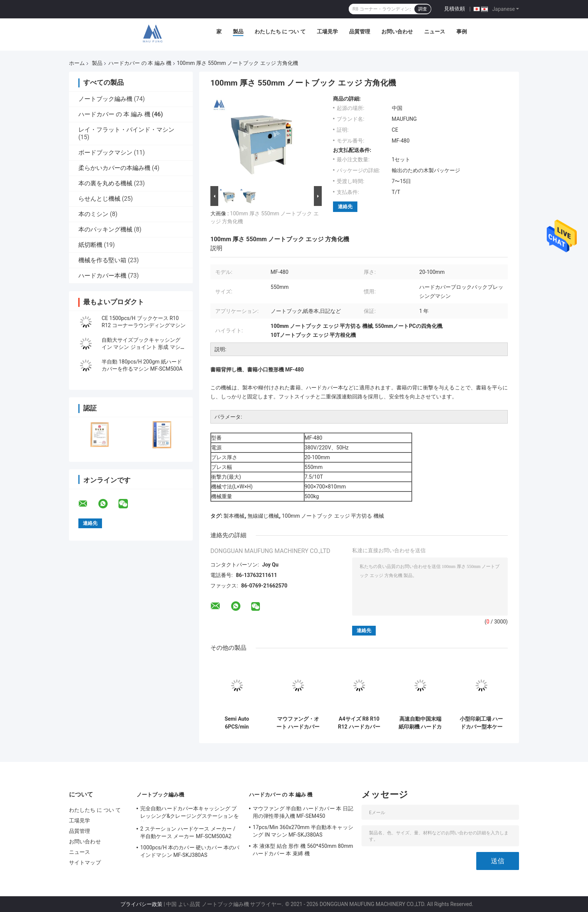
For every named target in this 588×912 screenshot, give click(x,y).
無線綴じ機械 (263, 516)
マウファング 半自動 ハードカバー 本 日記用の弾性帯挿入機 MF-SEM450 (303, 812)
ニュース (435, 32)
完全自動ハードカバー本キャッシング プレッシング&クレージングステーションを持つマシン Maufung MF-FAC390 (190, 813)
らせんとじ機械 (99, 199)
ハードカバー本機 (102, 276)
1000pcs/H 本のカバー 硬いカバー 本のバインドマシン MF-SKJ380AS (190, 851)
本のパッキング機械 (105, 229)
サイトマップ (85, 862)
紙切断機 (90, 245)
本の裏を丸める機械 (105, 183)
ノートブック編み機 (105, 99)
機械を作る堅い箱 (102, 260)
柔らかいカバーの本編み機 (114, 168)
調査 (423, 9)
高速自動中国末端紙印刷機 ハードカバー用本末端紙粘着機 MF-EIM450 (420, 723)
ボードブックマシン (105, 153)
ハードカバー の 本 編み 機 (140, 63)
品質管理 (360, 32)
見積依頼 (454, 9)
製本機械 (234, 516)
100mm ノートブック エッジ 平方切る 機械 (333, 516)
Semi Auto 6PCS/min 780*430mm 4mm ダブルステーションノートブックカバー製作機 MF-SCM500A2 (237, 723)
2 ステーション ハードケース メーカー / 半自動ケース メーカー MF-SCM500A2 (188, 832)
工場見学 (327, 32)
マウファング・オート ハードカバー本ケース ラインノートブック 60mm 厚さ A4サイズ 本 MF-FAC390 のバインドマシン (298, 723)
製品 (238, 32)
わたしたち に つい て (280, 32)
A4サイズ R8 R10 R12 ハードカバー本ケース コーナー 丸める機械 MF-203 (359, 723)
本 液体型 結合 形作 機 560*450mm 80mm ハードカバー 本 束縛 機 (303, 850)
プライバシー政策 (141, 904)
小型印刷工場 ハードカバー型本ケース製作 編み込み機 (481, 723)
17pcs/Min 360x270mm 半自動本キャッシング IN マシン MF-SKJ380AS (303, 831)
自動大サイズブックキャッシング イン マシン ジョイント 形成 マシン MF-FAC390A (144, 347)
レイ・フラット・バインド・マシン (126, 130)
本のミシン (93, 214)
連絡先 (345, 207)
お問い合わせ (397, 32)
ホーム (77, 63)
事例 (462, 32)
